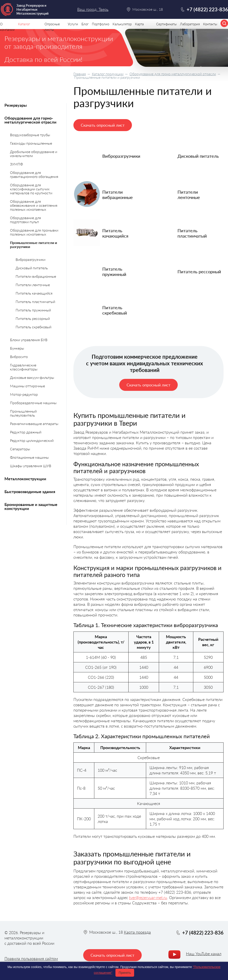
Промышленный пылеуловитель (23, 413)
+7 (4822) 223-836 (207, 9)
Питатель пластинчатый (35, 302)
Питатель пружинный (33, 310)
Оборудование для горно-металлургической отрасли (173, 74)
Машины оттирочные (27, 386)
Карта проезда (137, 932)
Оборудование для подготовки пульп (25, 220)
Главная (80, 74)
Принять (125, 973)
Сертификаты (166, 24)
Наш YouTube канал (204, 954)
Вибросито (19, 357)
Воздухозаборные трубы (30, 135)
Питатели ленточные (33, 285)
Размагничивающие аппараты (34, 424)
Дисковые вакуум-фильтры (32, 377)
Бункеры (17, 348)
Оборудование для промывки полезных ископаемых (34, 232)
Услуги (73, 24)
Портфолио (101, 24)
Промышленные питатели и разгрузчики (33, 245)
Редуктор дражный (26, 432)
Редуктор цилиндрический (32, 440)
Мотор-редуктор (24, 394)
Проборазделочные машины (33, 403)
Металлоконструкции (25, 479)
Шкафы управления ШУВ (31, 466)
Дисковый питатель (32, 268)
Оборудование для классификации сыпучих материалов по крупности (31, 189)
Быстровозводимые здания (30, 492)
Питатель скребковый (33, 327)
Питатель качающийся (34, 293)
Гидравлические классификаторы (24, 367)
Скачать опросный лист (103, 125)
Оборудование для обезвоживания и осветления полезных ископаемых (34, 205)
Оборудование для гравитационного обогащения (34, 174)
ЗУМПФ (16, 164)
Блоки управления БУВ (29, 340)
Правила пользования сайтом (31, 958)
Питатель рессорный (33, 318)
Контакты (210, 24)
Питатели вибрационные (36, 276)
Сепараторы (20, 449)
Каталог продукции (108, 74)
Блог (85, 24)
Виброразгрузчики (30, 259)
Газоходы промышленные (31, 143)
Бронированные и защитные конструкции (31, 506)
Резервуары (16, 105)
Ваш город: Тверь (93, 9)
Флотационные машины (29, 457)
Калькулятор (122, 24)
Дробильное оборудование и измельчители (34, 154)
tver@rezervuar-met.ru (148, 897)
